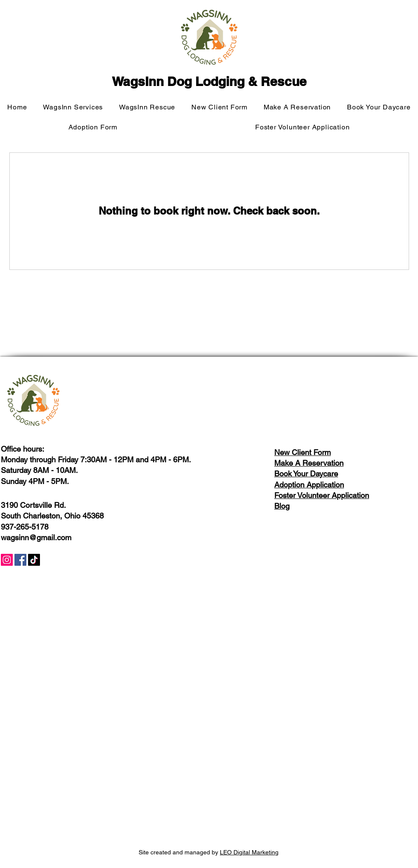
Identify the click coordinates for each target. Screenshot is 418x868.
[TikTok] (34, 560)
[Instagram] (7, 560)
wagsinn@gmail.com (36, 537)
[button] (73, 107)
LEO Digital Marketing (249, 852)
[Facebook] (20, 560)
